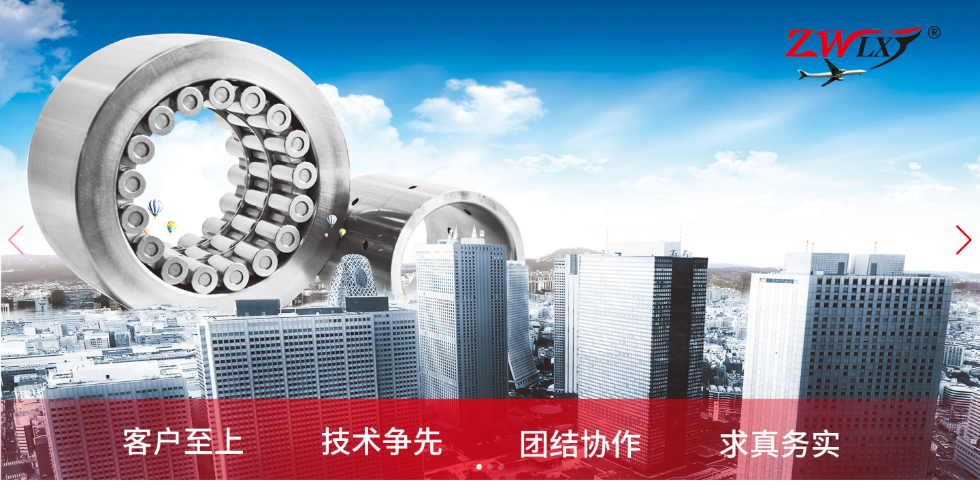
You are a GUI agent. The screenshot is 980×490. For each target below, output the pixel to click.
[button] (964, 240)
